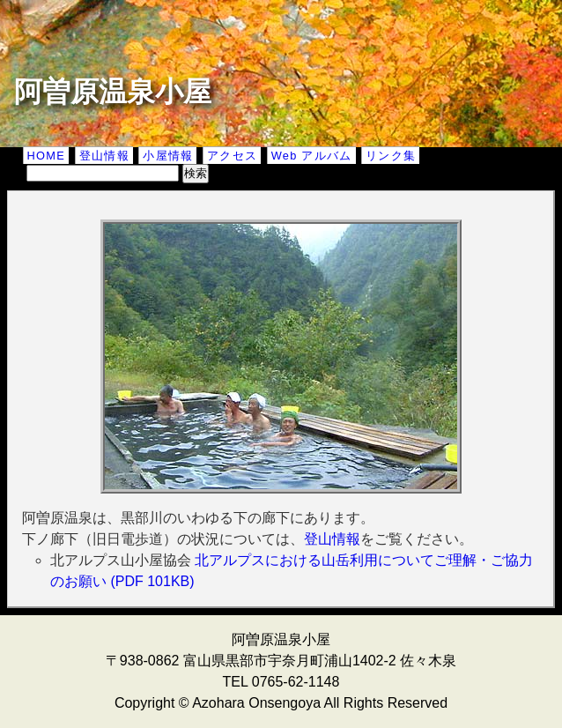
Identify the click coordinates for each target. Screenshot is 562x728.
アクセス (232, 156)
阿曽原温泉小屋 (113, 92)
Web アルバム (312, 156)
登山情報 (104, 156)
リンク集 (391, 156)
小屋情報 (168, 156)
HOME (47, 156)
